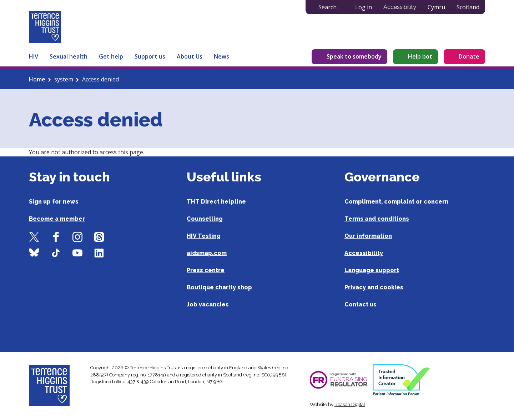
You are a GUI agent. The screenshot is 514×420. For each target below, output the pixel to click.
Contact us (361, 304)
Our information (368, 236)
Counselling (205, 219)
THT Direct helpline (216, 202)
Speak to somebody (354, 56)
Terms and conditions (377, 219)
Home (37, 79)
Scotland (468, 7)
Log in (364, 7)
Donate (469, 56)
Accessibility (400, 7)
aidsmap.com (207, 253)
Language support (372, 270)
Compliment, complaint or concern (396, 202)
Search (327, 7)
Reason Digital (350, 404)
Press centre (206, 270)
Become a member (57, 219)
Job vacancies (208, 304)
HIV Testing (204, 236)
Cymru (436, 7)
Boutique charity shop (219, 287)
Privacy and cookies (374, 287)
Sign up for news (54, 202)
